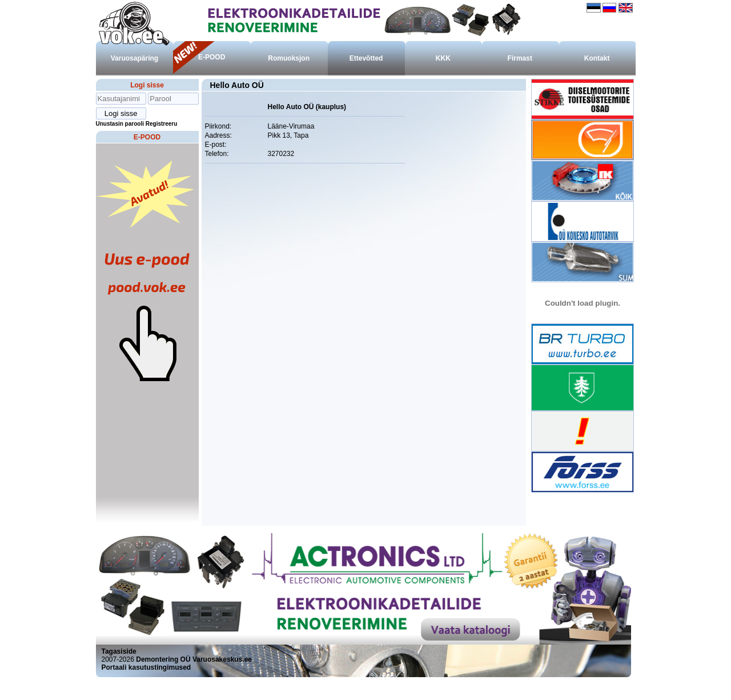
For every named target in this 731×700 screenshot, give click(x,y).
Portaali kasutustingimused (146, 667)
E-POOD (212, 57)
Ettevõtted (366, 58)
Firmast (520, 58)
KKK (443, 58)
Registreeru (162, 124)
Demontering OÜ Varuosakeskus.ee (194, 659)
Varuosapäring (134, 58)
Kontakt (597, 58)
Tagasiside (119, 651)
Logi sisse (147, 85)
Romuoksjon (289, 58)
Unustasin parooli (120, 124)
